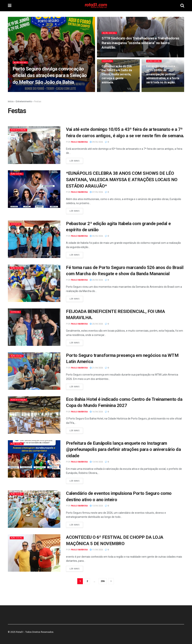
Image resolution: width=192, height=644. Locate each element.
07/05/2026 (96, 192)
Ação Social (21, 65)
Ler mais (75, 161)
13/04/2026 (96, 462)
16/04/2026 (96, 412)
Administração (20, 130)
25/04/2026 (96, 280)
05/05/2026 (96, 236)
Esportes (17, 224)
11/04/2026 (96, 550)
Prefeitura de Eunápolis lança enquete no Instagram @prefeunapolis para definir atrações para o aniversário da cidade (123, 449)
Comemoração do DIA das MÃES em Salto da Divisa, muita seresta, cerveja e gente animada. (117, 77)
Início (11, 102)
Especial (16, 312)
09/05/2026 (96, 142)
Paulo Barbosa (79, 142)
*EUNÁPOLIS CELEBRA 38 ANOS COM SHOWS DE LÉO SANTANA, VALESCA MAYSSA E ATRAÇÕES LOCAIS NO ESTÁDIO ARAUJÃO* (122, 180)
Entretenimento (24, 102)
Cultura (108, 63)
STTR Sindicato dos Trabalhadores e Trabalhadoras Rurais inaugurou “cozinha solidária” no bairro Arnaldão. (140, 45)
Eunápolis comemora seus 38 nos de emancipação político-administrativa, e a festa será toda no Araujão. (163, 77)
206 (103, 581)
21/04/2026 (96, 368)
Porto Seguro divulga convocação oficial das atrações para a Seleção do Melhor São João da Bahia (50, 78)
